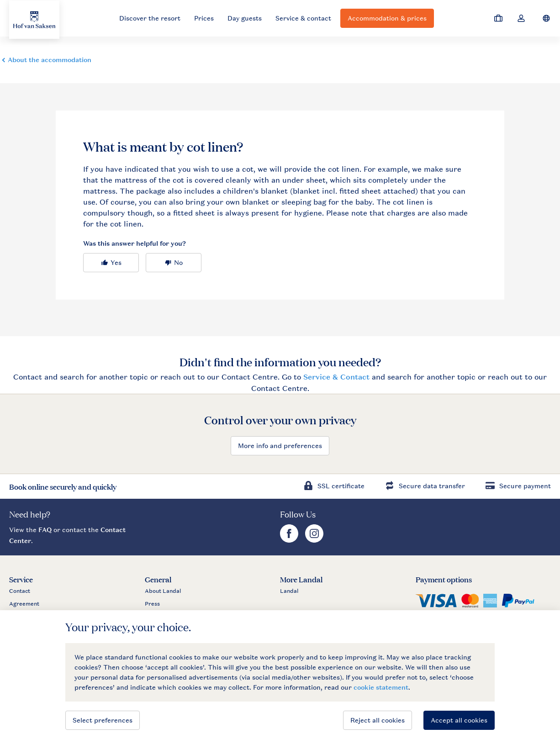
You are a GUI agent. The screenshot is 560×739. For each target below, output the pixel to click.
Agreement (24, 604)
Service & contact (303, 18)
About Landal (163, 591)
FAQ (45, 530)
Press (152, 604)
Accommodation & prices (387, 18)
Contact (20, 591)
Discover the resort (150, 18)
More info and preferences (280, 446)
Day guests (245, 18)
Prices (204, 18)
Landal (289, 591)
